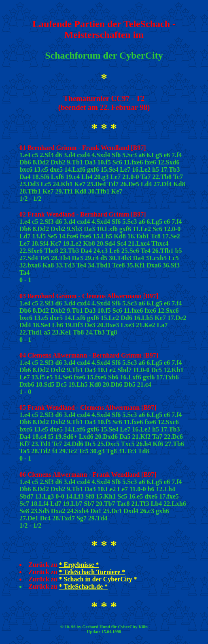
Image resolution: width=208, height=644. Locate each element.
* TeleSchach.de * (83, 586)
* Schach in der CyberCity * (98, 579)
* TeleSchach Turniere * (92, 572)
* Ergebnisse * (79, 565)
